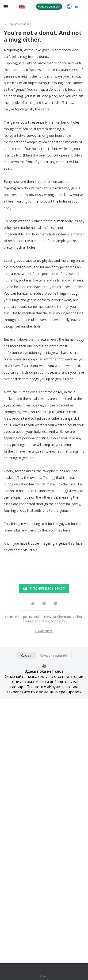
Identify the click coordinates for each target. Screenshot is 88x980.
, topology (57, 621)
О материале (44, 631)
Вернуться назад (18, 24)
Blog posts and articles (33, 617)
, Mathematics (62, 617)
